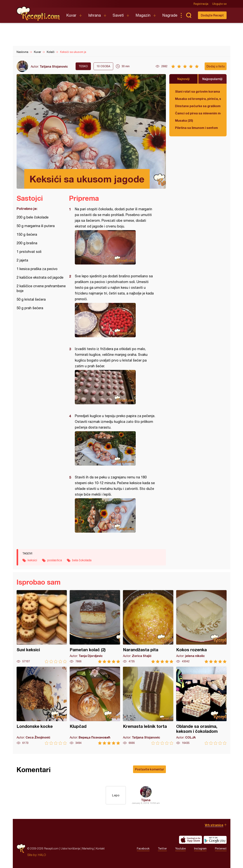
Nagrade (170, 15)
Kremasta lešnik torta (148, 706)
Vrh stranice (214, 825)
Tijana (146, 800)
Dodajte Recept (212, 15)
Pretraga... (189, 15)
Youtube (180, 849)
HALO (42, 855)
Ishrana (94, 15)
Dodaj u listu (216, 66)
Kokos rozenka (201, 627)
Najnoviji (183, 79)
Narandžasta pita (148, 627)
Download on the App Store (191, 840)
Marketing (88, 848)
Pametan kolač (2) (95, 627)
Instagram (200, 849)
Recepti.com (39, 14)
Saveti (118, 15)
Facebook (143, 849)
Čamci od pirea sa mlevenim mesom (198, 113)
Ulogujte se (219, 4)
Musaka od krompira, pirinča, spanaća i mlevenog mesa (198, 99)
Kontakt (100, 848)
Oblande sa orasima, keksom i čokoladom (201, 706)
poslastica (55, 560)
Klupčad (95, 706)
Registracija (201, 4)
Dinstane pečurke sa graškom (198, 106)
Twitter (162, 849)
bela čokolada (82, 560)
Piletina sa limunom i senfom (196, 128)
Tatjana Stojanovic (54, 66)
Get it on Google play (215, 840)
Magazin (143, 15)
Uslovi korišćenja (70, 848)
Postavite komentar (149, 769)
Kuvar (71, 15)
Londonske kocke (42, 706)
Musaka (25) (184, 120)
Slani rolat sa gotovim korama (197, 91)
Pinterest (221, 849)
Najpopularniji (212, 79)
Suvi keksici (42, 627)
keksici (32, 560)
